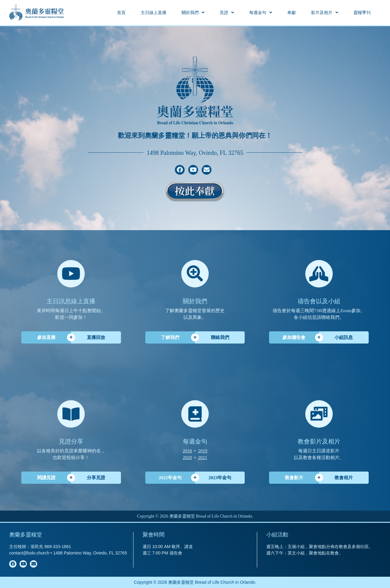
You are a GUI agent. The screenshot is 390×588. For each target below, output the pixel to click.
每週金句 (261, 12)
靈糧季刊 (362, 12)
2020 (187, 458)
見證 (227, 12)
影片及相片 (325, 12)
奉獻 (292, 12)
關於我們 (193, 12)
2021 (203, 458)
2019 (203, 451)
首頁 (121, 12)
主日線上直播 (154, 12)
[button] (193, 12)
